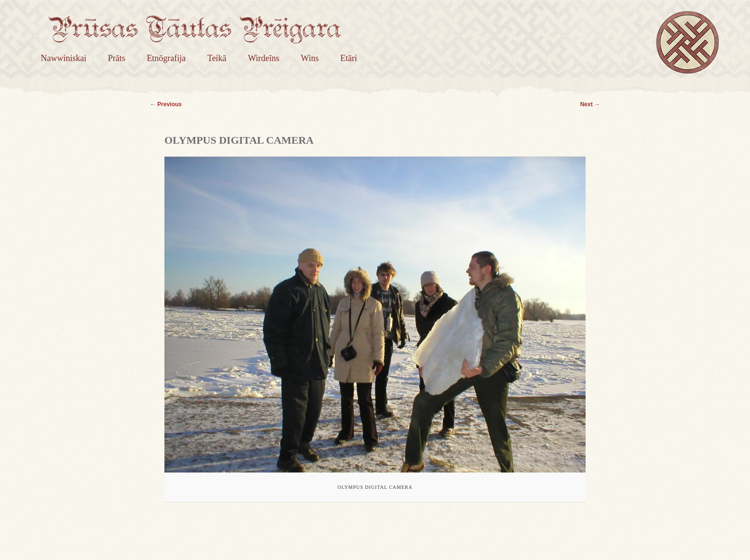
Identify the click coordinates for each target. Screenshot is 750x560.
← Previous (166, 104)
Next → (590, 104)
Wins (310, 58)
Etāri (349, 58)
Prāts (117, 58)
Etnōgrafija (166, 58)
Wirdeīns (264, 58)
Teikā (217, 58)
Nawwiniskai (64, 58)
